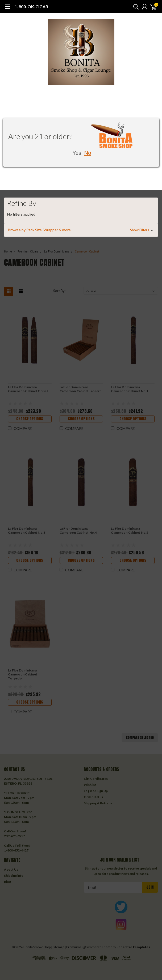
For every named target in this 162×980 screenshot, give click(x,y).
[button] (81, 230)
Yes (77, 153)
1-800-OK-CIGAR (31, 7)
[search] (135, 7)
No (88, 153)
